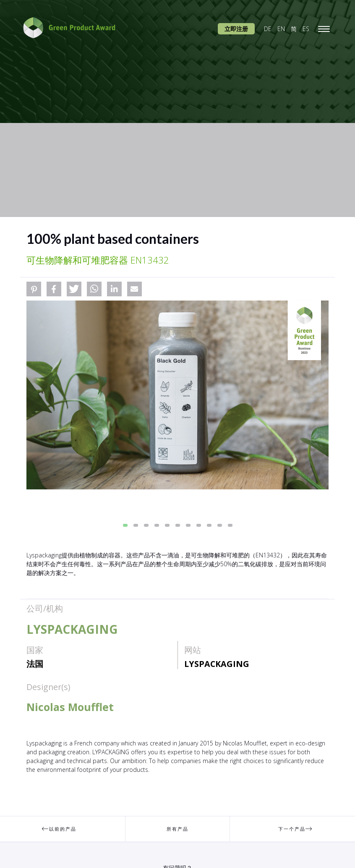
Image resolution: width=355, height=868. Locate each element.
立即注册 (236, 29)
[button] (34, 289)
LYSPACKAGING (217, 664)
